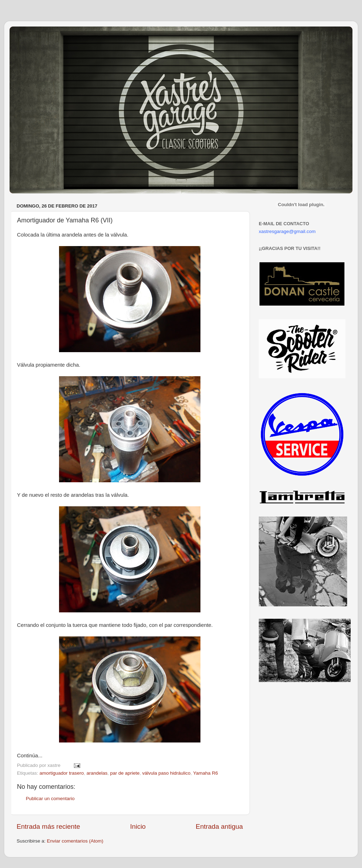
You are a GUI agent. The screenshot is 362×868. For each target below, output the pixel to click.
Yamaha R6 (205, 773)
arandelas (97, 773)
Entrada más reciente (48, 826)
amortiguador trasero (62, 773)
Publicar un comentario (50, 799)
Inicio (138, 826)
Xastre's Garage (30, 36)
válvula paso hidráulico (166, 773)
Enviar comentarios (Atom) (75, 841)
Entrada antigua (219, 826)
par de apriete (125, 773)
